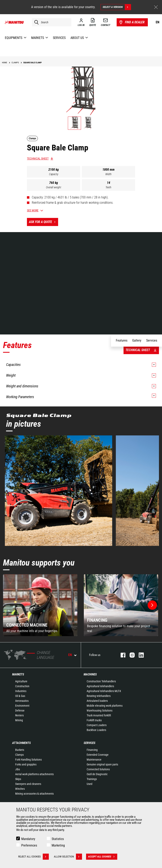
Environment (22, 706)
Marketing (58, 845)
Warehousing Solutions (100, 710)
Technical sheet (38, 159)
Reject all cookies (34, 857)
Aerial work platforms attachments (34, 774)
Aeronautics (22, 701)
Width (108, 174)
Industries (21, 691)
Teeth (108, 187)
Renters (19, 715)
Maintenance (94, 760)
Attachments (21, 743)
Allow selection (68, 857)
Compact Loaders (97, 725)
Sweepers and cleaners (28, 784)
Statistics (58, 839)
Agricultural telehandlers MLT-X (104, 691)
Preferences (29, 845)
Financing (92, 750)
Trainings (92, 779)
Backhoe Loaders (96, 730)
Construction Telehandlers (101, 681)
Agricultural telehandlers (100, 686)
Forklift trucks (94, 720)
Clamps (19, 755)
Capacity (54, 174)
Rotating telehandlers (99, 696)
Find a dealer (132, 22)
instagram (130, 655)
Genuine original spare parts (102, 764)
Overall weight (54, 187)
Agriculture (21, 681)
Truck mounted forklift (99, 715)
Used (90, 784)
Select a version (117, 7)
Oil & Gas (20, 696)
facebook (121, 655)
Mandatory (28, 839)
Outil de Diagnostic (97, 774)
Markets (18, 674)
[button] (152, 605)
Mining (19, 720)
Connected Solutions (98, 769)
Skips (18, 779)
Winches (20, 789)
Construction (22, 686)
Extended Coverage (98, 755)
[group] (40, 605)
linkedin (139, 655)
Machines (90, 674)
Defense (20, 710)
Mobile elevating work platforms (105, 706)
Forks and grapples (26, 764)
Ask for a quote (44, 222)
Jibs (18, 769)
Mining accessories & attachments (34, 794)
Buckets (20, 750)
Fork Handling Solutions (28, 760)
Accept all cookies (103, 857)
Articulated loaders (97, 701)
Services (90, 743)
